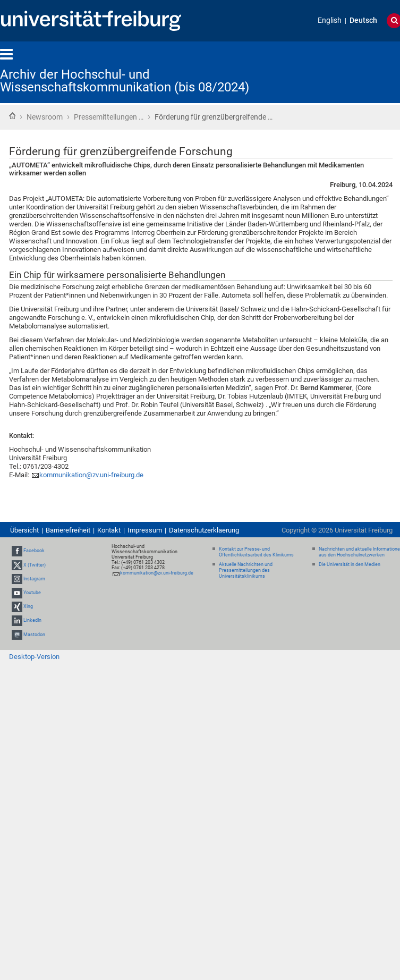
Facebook (34, 551)
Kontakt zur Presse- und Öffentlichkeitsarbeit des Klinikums (256, 552)
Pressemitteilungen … (109, 117)
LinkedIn (32, 621)
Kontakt (109, 530)
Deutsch (363, 20)
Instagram (34, 579)
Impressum (145, 530)
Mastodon (34, 635)
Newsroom (45, 117)
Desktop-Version (34, 657)
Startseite (12, 116)
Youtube (32, 593)
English (330, 20)
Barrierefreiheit (68, 530)
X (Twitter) (35, 565)
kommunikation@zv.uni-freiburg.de (91, 475)
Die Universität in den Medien (350, 564)
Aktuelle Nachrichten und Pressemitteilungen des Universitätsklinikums (246, 570)
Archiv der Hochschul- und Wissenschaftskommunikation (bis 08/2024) (125, 81)
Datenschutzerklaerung (204, 530)
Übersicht (24, 530)
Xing (28, 606)
